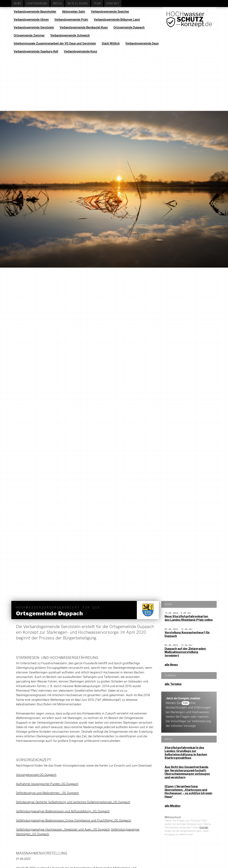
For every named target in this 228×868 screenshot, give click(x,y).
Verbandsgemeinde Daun (142, 43)
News (17, 3)
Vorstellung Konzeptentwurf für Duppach (187, 634)
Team (97, 3)
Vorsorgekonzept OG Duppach (36, 775)
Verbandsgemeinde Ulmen (31, 20)
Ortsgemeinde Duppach (129, 27)
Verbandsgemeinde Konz (80, 51)
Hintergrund (37, 3)
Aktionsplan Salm (74, 11)
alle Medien (173, 806)
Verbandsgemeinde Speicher (110, 11)
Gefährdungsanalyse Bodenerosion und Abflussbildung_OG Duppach (63, 811)
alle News (171, 665)
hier (185, 703)
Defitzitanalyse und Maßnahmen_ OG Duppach (47, 793)
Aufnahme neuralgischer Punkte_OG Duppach (47, 784)
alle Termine (173, 684)
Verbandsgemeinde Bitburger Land (117, 20)
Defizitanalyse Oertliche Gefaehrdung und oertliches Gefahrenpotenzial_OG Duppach (73, 802)
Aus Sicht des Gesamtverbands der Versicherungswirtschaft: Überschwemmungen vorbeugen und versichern (187, 772)
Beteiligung (78, 3)
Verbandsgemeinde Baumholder (35, 11)
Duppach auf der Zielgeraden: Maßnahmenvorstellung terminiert (185, 652)
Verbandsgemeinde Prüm (71, 20)
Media (57, 3)
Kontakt (113, 3)
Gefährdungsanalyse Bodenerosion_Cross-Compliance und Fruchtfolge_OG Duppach (74, 820)
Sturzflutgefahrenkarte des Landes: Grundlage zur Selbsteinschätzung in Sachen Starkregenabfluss (186, 753)
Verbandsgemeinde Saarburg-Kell (36, 51)
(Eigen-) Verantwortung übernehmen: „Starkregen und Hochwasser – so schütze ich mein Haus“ (188, 792)
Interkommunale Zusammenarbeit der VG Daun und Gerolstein (55, 43)
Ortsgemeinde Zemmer (29, 35)
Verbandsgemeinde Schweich (70, 35)
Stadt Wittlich (111, 43)
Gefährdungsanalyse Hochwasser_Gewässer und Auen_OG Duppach (63, 829)
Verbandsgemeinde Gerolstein (34, 27)
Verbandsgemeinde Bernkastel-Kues (84, 27)
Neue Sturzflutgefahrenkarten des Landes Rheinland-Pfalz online (189, 618)
